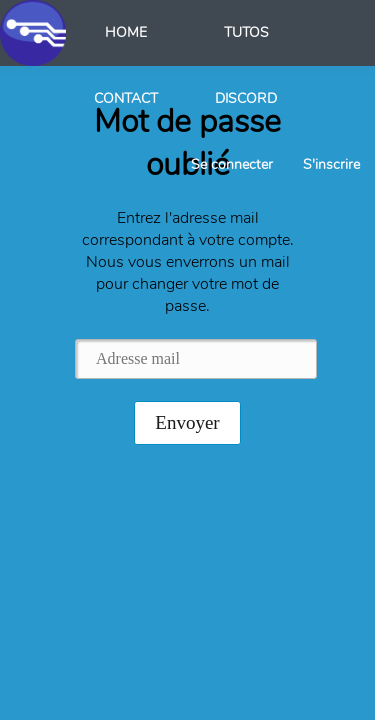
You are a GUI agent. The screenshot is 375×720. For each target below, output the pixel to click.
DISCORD (246, 98)
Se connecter (232, 164)
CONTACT (126, 98)
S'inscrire (331, 164)
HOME (126, 32)
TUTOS (246, 32)
